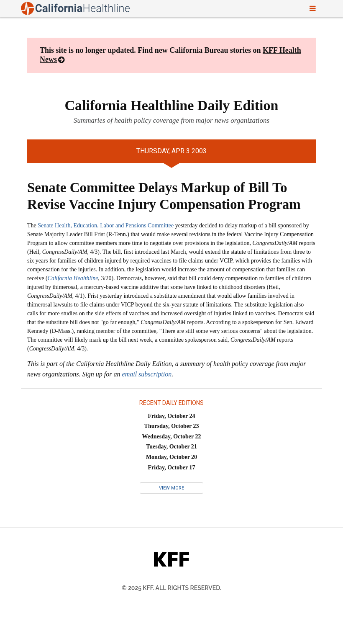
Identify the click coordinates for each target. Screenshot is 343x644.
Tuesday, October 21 (171, 447)
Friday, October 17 (172, 468)
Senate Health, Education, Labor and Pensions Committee (106, 225)
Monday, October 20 (171, 457)
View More (171, 488)
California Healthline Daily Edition (172, 105)
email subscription (147, 374)
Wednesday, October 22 (172, 437)
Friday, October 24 (172, 416)
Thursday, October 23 (172, 426)
